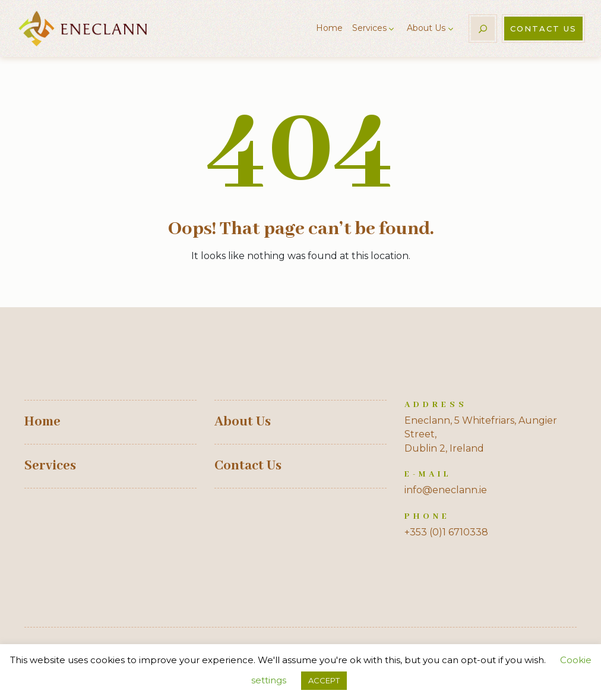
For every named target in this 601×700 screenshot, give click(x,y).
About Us (426, 28)
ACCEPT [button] (324, 680)
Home (329, 28)
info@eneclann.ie (446, 490)
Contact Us (543, 29)
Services (369, 28)
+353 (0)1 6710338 (446, 532)
